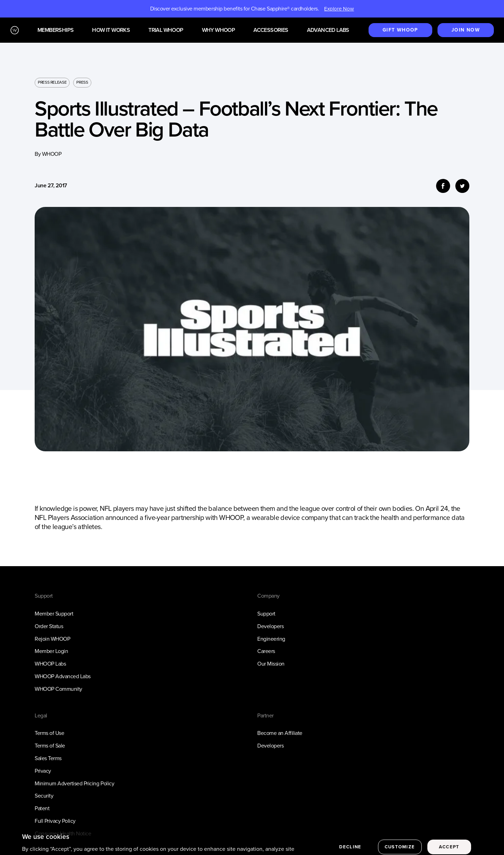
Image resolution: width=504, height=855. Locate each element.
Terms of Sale (50, 746)
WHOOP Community (58, 689)
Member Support (54, 614)
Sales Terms (48, 758)
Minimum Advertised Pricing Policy (74, 783)
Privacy (43, 771)
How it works (111, 30)
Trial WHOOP (166, 30)
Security (44, 796)
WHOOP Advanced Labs (63, 676)
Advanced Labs (328, 30)
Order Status (49, 626)
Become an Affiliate (280, 733)
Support (266, 614)
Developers (270, 626)
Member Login (51, 651)
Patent (42, 808)
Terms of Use (49, 733)
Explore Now (339, 9)
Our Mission (271, 664)
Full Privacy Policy (55, 821)
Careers (266, 651)
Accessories (271, 30)
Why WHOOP (219, 30)
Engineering (271, 639)
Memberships (55, 30)
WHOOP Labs (50, 664)
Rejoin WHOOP (52, 639)
